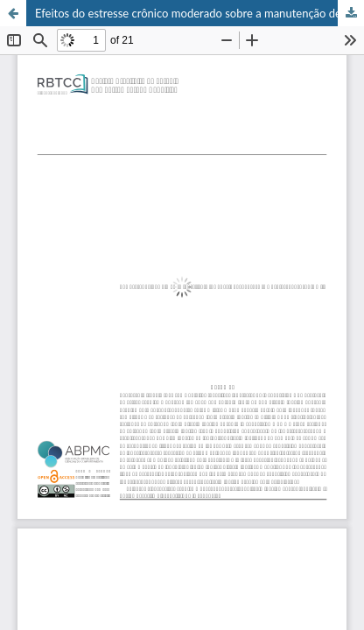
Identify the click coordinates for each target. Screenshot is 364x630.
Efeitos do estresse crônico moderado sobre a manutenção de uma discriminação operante (199, 13)
